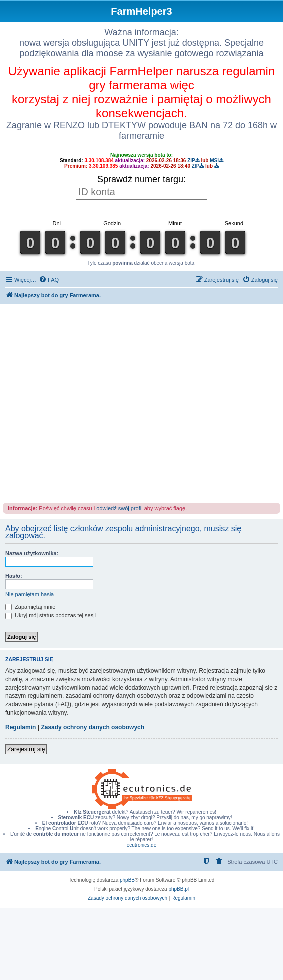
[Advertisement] (94, 403)
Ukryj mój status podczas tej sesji (50, 615)
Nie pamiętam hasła (29, 594)
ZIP (194, 161)
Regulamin (20, 727)
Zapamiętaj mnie (30, 607)
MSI (217, 161)
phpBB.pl (179, 889)
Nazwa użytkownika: (32, 553)
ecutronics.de (141, 845)
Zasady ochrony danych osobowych (92, 727)
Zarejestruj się (26, 749)
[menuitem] (49, 280)
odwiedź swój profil (119, 508)
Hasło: (14, 576)
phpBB (127, 880)
